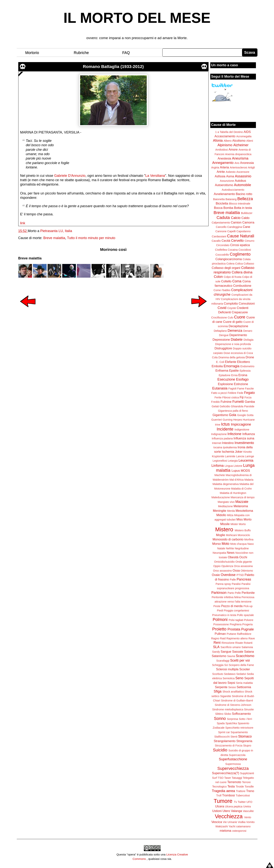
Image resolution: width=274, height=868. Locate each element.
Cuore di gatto (233, 322)
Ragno (215, 638)
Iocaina (218, 447)
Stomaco (245, 736)
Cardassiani (219, 236)
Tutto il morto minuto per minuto (91, 238)
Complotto (231, 303)
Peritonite (248, 593)
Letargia (233, 461)
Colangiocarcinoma (229, 259)
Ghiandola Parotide (243, 406)
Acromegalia (244, 136)
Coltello (226, 281)
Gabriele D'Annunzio (70, 176)
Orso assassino (222, 571)
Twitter (242, 802)
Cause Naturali (241, 236)
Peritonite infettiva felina (226, 597)
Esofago (242, 379)
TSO (221, 778)
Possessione (221, 624)
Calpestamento (221, 223)
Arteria (225, 167)
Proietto (219, 629)
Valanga (237, 811)
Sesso (232, 687)
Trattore (241, 791)
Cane (247, 227)
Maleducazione (221, 497)
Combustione (242, 286)
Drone (250, 357)
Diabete (237, 340)
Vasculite (248, 811)
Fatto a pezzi (219, 393)
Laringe (249, 456)
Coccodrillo (222, 255)
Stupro (247, 746)
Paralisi (236, 584)
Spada (221, 723)
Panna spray (223, 584)
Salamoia (247, 647)
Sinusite (249, 709)
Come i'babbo (222, 290)
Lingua (229, 466)
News (231, 553)
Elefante (231, 362)
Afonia (218, 141)
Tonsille (249, 787)
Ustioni (217, 811)
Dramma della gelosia (232, 357)
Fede (240, 393)
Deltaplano (220, 331)
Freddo (216, 402)
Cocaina (233, 250)
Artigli (251, 167)
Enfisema (222, 370)
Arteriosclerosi (239, 167)
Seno (239, 678)
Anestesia (224, 158)
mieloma (225, 831)
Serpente (221, 687)
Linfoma (217, 466)
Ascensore (243, 172)
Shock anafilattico (233, 692)
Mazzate (242, 502)
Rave (252, 638)
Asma (230, 176)
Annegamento (223, 163)
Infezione (234, 434)
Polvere (249, 620)
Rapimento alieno (237, 638)
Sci (226, 665)
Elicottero (243, 362)
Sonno (220, 718)
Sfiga (218, 691)
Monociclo (244, 535)
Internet (217, 443)
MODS (245, 471)
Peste (217, 606)
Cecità (226, 241)
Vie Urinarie (230, 822)
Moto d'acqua (238, 544)
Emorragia (231, 366)
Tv (235, 802)
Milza (230, 515)
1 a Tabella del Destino (229, 132)
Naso (251, 544)
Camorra (248, 222)
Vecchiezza (229, 816)
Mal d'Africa (237, 480)
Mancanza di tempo (243, 497)
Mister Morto (238, 524)
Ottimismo (247, 571)
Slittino (219, 714)
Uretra (247, 806)
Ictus (225, 424)
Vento (248, 817)
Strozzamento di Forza (229, 746)
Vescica (217, 822)
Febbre (232, 393)
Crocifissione (219, 318)
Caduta (223, 218)
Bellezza (245, 199)
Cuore (240, 317)
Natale (221, 548)
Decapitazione (239, 326)
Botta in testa (243, 208)
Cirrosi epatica (240, 245)
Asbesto (231, 172)
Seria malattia (244, 683)
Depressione (221, 340)
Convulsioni (247, 303)
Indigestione (242, 430)
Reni (217, 643)
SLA (216, 647)
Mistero (224, 529)
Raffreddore (244, 634)
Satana (249, 652)
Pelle (238, 593)
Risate (239, 643)
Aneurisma (240, 158)
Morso (216, 544)
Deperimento (238, 335)
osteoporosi (239, 831)
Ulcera (220, 806)
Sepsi (231, 683)
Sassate (238, 652)
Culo (230, 318)
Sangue (226, 652)
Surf (214, 778)
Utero (226, 811)
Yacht (232, 826)
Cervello (237, 241)
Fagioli (232, 389)
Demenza (235, 331)
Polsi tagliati (236, 620)
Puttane (231, 634)
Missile (225, 524)
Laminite (230, 456)
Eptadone (225, 375)
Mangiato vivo (226, 502)
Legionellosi (220, 461)
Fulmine (226, 402)
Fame (241, 389)
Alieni (250, 141)
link (23, 223)
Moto (225, 544)
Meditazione (225, 506)
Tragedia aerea (223, 791)
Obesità (233, 557)
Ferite (218, 397)
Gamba (250, 402)
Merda (231, 511)
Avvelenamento (224, 194)
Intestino (228, 443)
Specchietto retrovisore (239, 728)
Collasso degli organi (226, 268)
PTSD (240, 575)
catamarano (243, 826)
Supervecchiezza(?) (226, 773)
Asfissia (220, 176)
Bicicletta (222, 203)
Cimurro (250, 241)
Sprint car (224, 732)
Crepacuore (240, 312)
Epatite (234, 370)
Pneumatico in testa (224, 615)
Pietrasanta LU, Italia (56, 231)
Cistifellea (221, 250)
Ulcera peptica (234, 806)
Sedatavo (230, 674)
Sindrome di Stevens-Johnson (233, 705)
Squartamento (239, 732)
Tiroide (240, 787)
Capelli (232, 231)
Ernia (234, 375)
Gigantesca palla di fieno (233, 411)
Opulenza (227, 566)
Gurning (228, 420)
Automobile (242, 185)
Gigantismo (220, 415)
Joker (239, 452)
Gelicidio (225, 406)
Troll (219, 795)
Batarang (231, 199)
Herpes (238, 420)
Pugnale (248, 629)
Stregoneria (244, 741)
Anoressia (247, 163)
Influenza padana (222, 438)
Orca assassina (243, 566)
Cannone (221, 231)
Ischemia (228, 452)
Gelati (215, 406)
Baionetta (219, 199)
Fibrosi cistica (231, 397)
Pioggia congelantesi (236, 611)
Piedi (220, 611)
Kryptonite (218, 456)
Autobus (240, 181)
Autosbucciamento (233, 190)
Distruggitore (223, 348)
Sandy (216, 652)
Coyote (232, 308)
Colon (218, 277)
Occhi (243, 557)
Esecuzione (226, 379)
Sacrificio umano (231, 647)
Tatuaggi (237, 778)
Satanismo (219, 656)
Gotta (250, 415)
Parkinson (219, 593)
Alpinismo (225, 145)
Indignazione (219, 434)
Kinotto (248, 452)
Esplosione (225, 384)
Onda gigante (244, 562)
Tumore (223, 801)
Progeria (247, 624)
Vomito (250, 822)
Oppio (217, 566)
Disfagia (249, 340)
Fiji (242, 397)
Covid (222, 308)
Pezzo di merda (232, 606)
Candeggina (235, 227)
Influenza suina (244, 438)
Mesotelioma (244, 511)
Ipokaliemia (230, 447)
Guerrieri (217, 420)
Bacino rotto (244, 194)
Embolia (217, 366)
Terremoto (234, 782)
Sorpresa (233, 719)
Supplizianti (247, 773)
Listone (238, 466)
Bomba (228, 208)
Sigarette (226, 696)
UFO (249, 802)
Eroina (243, 375)
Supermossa (233, 764)
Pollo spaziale (245, 615)
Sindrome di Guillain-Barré (237, 701)
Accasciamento (225, 136)
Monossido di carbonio (228, 539)
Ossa (236, 570)
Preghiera (236, 624)
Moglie (221, 535)
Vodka (242, 822)
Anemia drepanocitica (238, 154)
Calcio (236, 218)
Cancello (221, 227)
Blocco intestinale (240, 204)
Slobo (228, 714)
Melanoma (241, 506)
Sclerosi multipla (227, 669)
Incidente (225, 429)
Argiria (215, 167)
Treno (250, 791)
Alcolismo (239, 141)
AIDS (247, 132)
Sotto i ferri (245, 719)
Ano (237, 163)
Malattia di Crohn (242, 489)
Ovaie (216, 575)
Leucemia (246, 460)
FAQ (126, 53)
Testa (231, 786)
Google (241, 415)
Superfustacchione (233, 759)
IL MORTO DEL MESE (137, 18)
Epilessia (245, 371)
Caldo (245, 218)
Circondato (223, 245)
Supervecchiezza (233, 768)
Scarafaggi (223, 661)
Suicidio (220, 750)
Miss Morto (244, 519)
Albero (228, 141)
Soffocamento (241, 714)
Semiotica (229, 678)
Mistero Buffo (243, 530)
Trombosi (229, 795)
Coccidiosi (245, 250)
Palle (233, 580)
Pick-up (248, 606)
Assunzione (227, 181)
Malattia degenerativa (226, 484)
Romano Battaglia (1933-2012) (113, 67)
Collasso (249, 264)
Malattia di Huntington (233, 493)
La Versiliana (155, 176)
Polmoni (220, 620)
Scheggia (218, 665)
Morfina (249, 539)
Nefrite (230, 548)
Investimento (244, 443)
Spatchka (231, 723)
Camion (236, 222)
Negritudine (242, 548)
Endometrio (247, 366)
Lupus (236, 471)
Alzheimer (241, 145)
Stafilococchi (222, 737)
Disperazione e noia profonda (233, 344)
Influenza (249, 434)
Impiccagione (241, 424)
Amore (233, 149)
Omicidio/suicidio (224, 562)
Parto (231, 593)
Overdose (228, 575)
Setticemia (244, 687)
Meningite (220, 511)
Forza (248, 397)
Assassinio (243, 176)
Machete (220, 475)
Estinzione (241, 384)
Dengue (224, 335)
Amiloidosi (222, 150)
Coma (237, 281)
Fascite (249, 389)
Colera (230, 264)
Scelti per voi (240, 660)
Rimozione (228, 643)
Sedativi (241, 674)
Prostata (234, 629)
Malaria (249, 480)
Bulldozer (247, 213)
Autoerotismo (224, 185)
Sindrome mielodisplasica (228, 709)
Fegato (249, 393)
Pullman (220, 634)
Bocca (218, 208)
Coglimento (240, 254)
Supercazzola (237, 755)
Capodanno (244, 231)
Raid (223, 638)
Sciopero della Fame (241, 665)
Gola (233, 415)
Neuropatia (219, 553)
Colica (239, 264)
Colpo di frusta (233, 277)
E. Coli (220, 362)
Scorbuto (218, 674)
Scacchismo (245, 656)
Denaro (248, 331)
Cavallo (216, 241)
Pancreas (244, 579)
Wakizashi (222, 826)
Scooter (245, 669)
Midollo (221, 515)
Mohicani (231, 535)
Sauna (231, 656)
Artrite (221, 172)
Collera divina (242, 272)
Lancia (240, 456)
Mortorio (32, 53)
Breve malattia (54, 238)
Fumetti (238, 402)
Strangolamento (225, 741)
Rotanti (248, 643)
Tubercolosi (243, 795)
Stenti (234, 737)
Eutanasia (220, 388)
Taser (227, 778)
